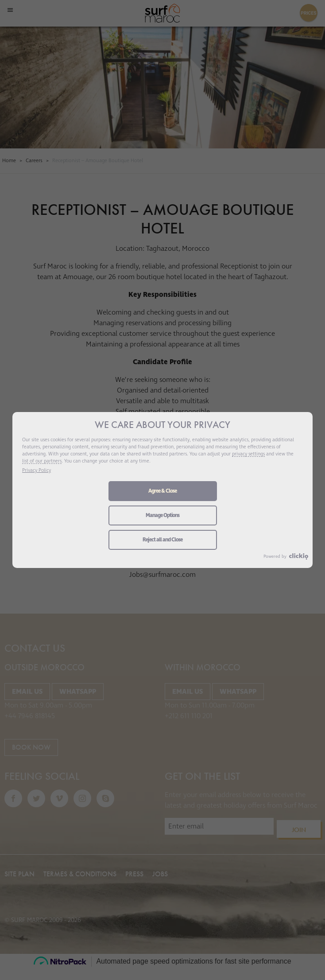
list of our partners (42, 462)
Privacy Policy (37, 471)
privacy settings (251, 455)
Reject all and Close (162, 540)
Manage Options (162, 516)
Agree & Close (162, 491)
